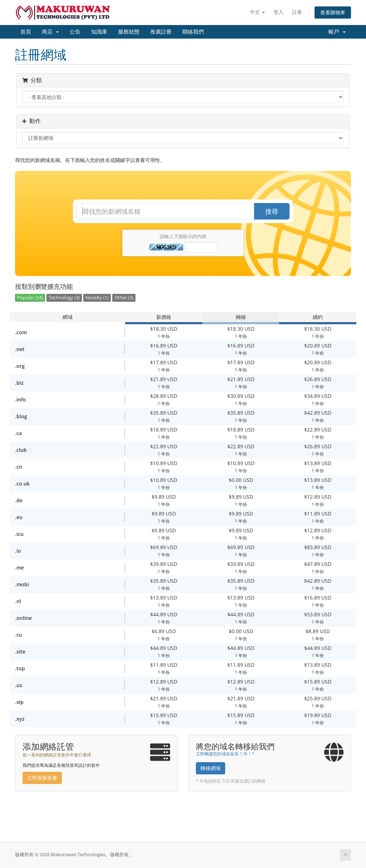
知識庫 (99, 32)
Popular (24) (30, 298)
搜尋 (272, 211)
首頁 (26, 32)
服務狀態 (129, 32)
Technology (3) (64, 298)
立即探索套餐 (42, 778)
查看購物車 (333, 12)
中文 (257, 12)
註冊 (297, 12)
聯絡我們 (193, 32)
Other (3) (124, 298)
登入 (278, 12)
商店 (50, 32)
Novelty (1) (97, 298)
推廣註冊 (161, 32)
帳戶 (337, 32)
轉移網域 (211, 768)
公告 (75, 32)
